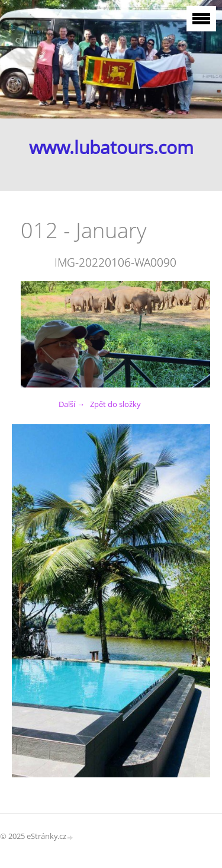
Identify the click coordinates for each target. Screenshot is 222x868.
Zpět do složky (115, 404)
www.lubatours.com (111, 147)
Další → (72, 404)
